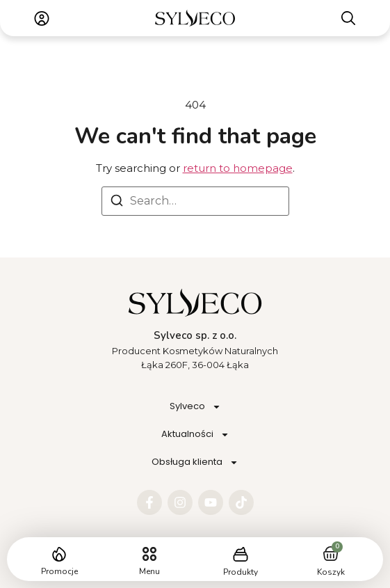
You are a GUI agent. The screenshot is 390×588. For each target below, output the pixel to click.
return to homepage (238, 168)
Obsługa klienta (195, 462)
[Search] (117, 203)
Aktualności (195, 435)
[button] (150, 554)
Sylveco (195, 407)
